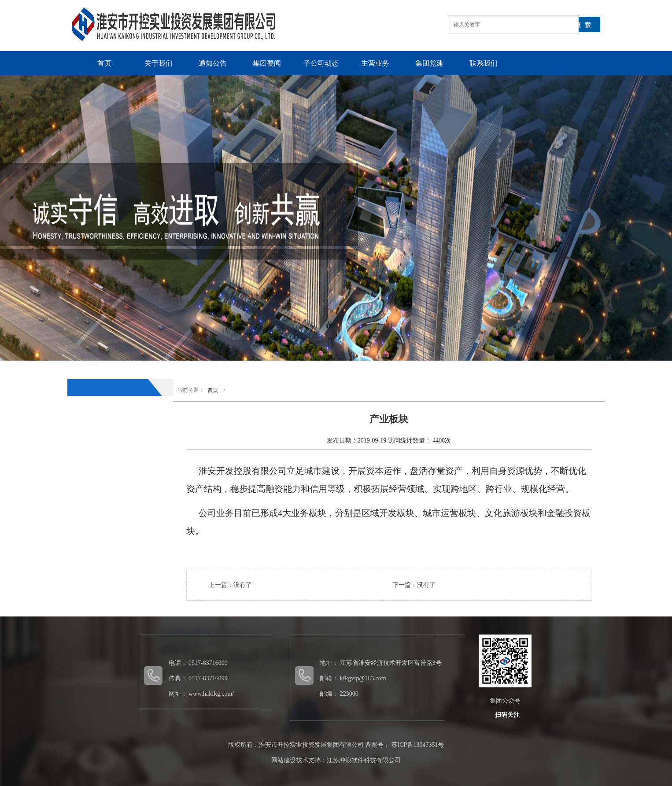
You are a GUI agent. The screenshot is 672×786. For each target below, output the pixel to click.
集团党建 (429, 63)
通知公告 (213, 63)
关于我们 (159, 63)
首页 (104, 63)
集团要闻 (267, 63)
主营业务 (375, 63)
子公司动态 (321, 63)
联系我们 (484, 63)
